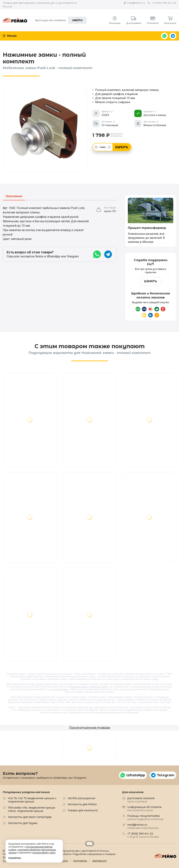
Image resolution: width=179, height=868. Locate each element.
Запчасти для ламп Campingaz (30, 817)
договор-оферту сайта (44, 853)
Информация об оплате (144, 808)
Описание (14, 196)
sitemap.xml (99, 861)
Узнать (151, 281)
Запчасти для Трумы (23, 823)
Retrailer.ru (90, 844)
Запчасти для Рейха (82, 804)
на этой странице (59, 689)
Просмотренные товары (90, 728)
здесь (155, 679)
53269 (39, 684)
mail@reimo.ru (136, 3)
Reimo (15, 20)
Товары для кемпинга (83, 810)
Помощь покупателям (145, 817)
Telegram (173, 36)
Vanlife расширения (81, 798)
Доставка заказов (141, 800)
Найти (77, 20)
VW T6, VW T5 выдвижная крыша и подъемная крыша (32, 800)
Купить (122, 147)
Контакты (80, 861)
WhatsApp (164, 36)
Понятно (15, 858)
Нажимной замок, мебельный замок (89, 687)
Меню (10, 36)
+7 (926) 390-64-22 (164, 3)
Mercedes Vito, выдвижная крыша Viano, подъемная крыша (31, 809)
